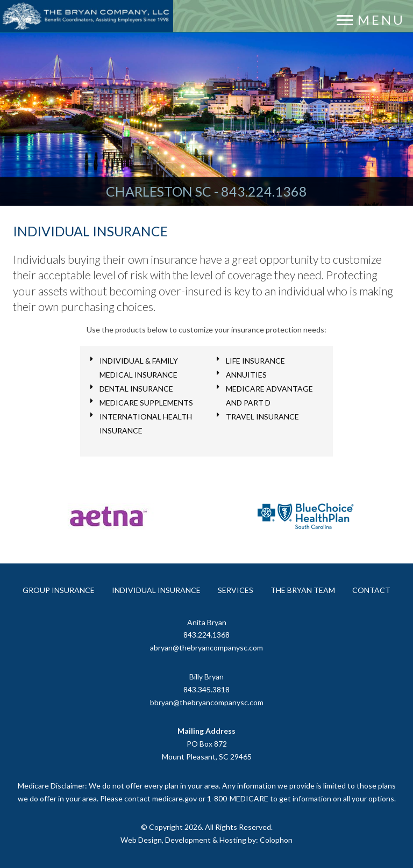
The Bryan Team (303, 590)
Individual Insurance (156, 590)
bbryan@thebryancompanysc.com (207, 702)
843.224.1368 (264, 191)
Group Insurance (59, 590)
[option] (107, 521)
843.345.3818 (206, 689)
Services (236, 590)
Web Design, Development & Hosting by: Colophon (206, 840)
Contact (371, 590)
